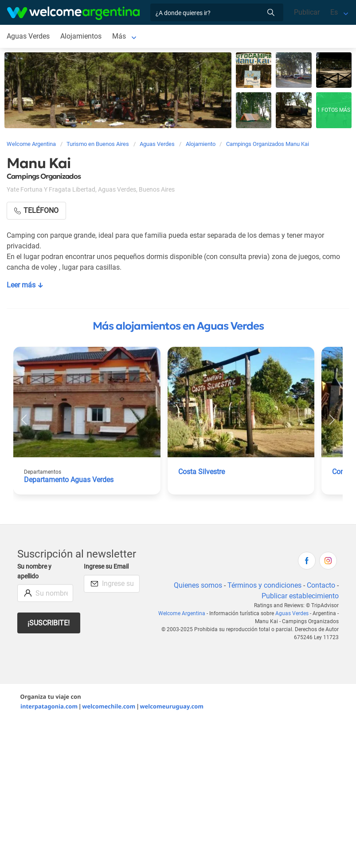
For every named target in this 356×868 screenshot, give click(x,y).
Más (119, 36)
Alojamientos (81, 36)
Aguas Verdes (28, 36)
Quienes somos (198, 585)
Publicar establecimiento (300, 596)
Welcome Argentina (182, 613)
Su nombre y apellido (34, 571)
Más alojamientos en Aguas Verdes (178, 326)
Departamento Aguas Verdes (69, 480)
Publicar (307, 12)
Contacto (321, 585)
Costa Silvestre (201, 472)
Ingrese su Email (106, 567)
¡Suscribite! (49, 623)
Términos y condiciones (264, 585)
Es (334, 12)
